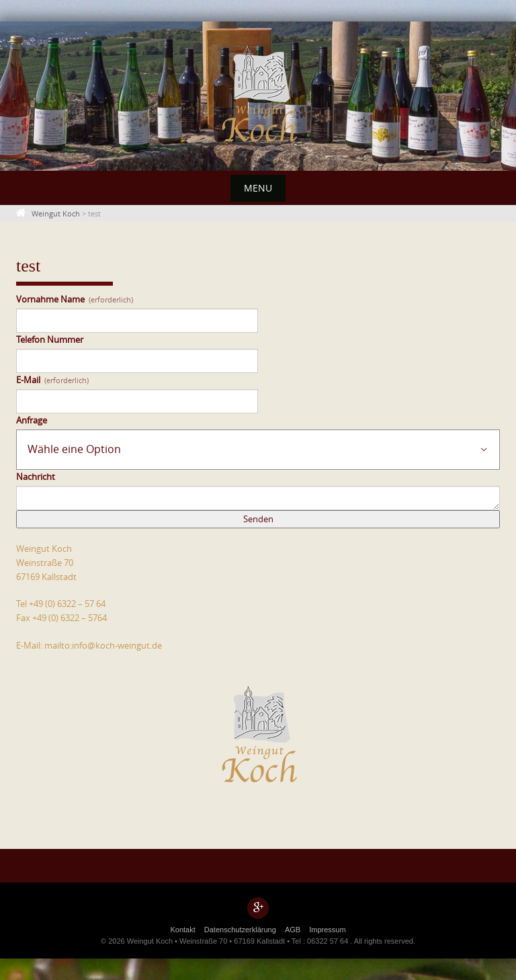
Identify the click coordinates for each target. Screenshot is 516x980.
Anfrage (32, 420)
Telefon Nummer (50, 339)
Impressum (327, 930)
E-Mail (52, 380)
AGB (293, 930)
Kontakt (182, 930)
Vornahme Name (75, 299)
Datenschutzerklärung (240, 930)
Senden (258, 519)
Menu (258, 188)
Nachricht (36, 477)
